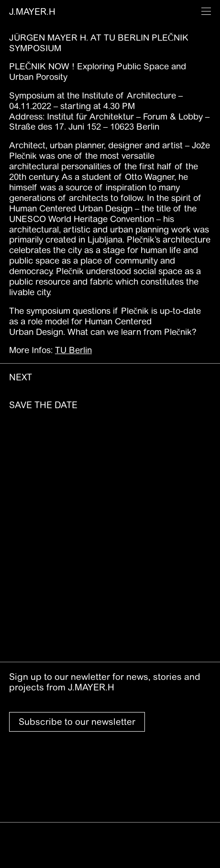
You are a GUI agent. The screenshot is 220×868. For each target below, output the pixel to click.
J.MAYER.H (32, 11)
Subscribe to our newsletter (77, 722)
